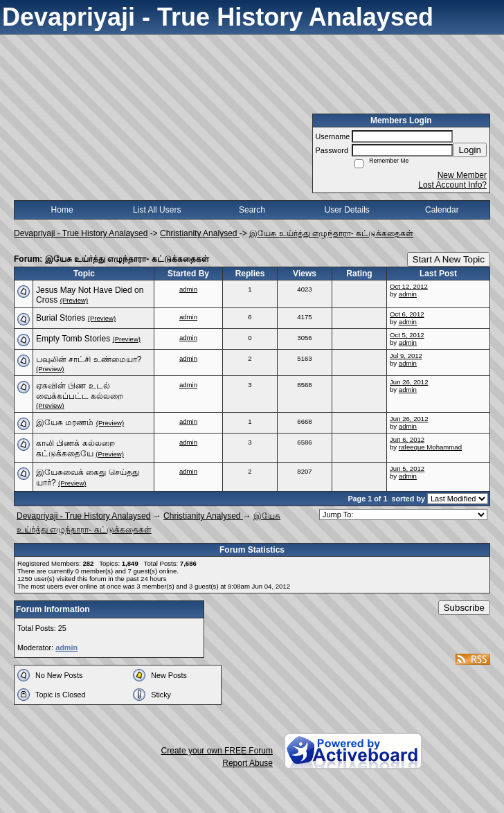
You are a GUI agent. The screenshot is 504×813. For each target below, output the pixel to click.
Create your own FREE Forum (217, 751)
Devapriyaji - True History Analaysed (81, 233)
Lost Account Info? (452, 185)
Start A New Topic (449, 259)
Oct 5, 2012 (407, 335)
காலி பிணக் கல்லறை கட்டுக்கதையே (75, 448)
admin (188, 289)
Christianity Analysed (200, 233)
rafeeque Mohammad (430, 447)
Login (470, 150)
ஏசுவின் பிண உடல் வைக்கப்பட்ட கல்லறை (80, 391)
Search (252, 210)
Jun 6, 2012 (407, 439)
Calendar (442, 210)
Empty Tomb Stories (73, 339)
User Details (346, 210)
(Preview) (74, 300)
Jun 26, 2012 (409, 382)
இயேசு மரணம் (65, 422)
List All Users (157, 210)
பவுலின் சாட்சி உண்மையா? (89, 359)
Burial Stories (61, 318)
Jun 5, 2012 (407, 468)
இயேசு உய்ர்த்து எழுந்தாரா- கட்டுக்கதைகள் (331, 233)
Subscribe (464, 608)
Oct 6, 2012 (407, 314)
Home (62, 210)
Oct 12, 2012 (409, 286)
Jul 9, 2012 (406, 356)
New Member (462, 175)
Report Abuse (247, 763)
